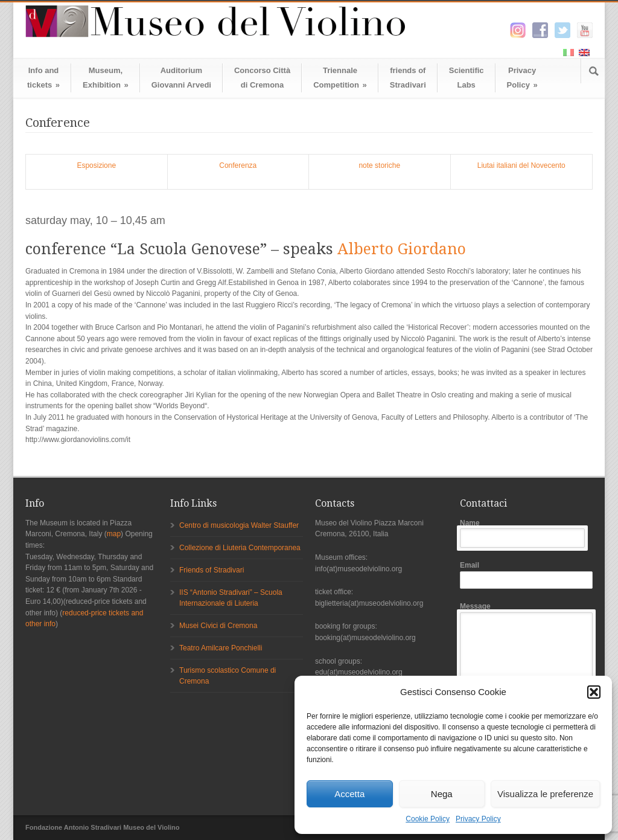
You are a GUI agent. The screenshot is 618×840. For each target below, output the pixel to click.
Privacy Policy (478, 819)
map (114, 534)
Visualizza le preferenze (545, 794)
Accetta (349, 794)
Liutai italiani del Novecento (521, 165)
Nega (442, 794)
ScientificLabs (467, 78)
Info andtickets (43, 78)
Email (526, 575)
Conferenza (238, 165)
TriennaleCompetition (340, 78)
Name (526, 534)
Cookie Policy (428, 819)
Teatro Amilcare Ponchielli (221, 648)
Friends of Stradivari (212, 570)
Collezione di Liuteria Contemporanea (240, 548)
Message (526, 664)
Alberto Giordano (402, 249)
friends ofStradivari (408, 78)
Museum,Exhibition (106, 78)
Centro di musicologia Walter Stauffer (239, 525)
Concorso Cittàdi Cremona (262, 78)
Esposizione (96, 165)
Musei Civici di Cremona (218, 626)
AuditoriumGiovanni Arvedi (181, 78)
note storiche (379, 165)
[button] (594, 692)
